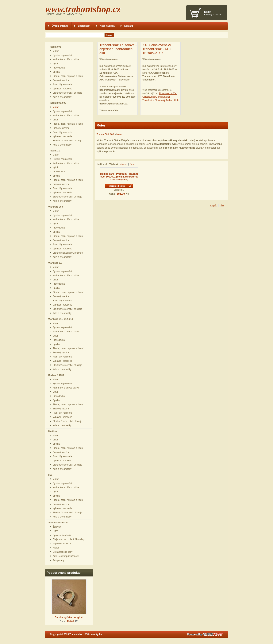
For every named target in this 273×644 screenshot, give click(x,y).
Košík (208, 12)
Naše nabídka (107, 26)
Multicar (53, 431)
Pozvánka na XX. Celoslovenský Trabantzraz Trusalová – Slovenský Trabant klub (160, 97)
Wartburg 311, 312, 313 (61, 319)
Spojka (56, 72)
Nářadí (56, 548)
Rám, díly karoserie (62, 84)
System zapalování (62, 327)
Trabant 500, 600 (57, 103)
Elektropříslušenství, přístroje (67, 93)
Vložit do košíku (117, 186)
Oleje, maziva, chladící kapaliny (69, 539)
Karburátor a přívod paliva (66, 59)
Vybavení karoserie (62, 89)
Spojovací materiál (62, 535)
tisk (222, 205)
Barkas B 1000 (56, 375)
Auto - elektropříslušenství (66, 556)
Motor (56, 51)
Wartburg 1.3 (55, 263)
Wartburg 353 (56, 207)
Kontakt (129, 26)
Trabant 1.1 (54, 151)
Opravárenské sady (63, 552)
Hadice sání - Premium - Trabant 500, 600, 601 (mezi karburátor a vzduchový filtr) (119, 177)
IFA (50, 475)
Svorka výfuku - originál (69, 617)
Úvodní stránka (60, 26)
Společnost (84, 26)
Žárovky (57, 527)
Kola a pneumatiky (62, 97)
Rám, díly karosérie (62, 357)
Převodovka (59, 68)
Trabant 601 (55, 47)
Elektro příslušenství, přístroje (68, 253)
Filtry (55, 531)
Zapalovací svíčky (62, 544)
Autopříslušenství (58, 523)
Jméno (124, 164)
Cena (132, 164)
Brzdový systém (61, 80)
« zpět (213, 205)
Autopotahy (58, 560)
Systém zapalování (62, 55)
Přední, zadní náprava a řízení (68, 76)
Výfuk (56, 64)
